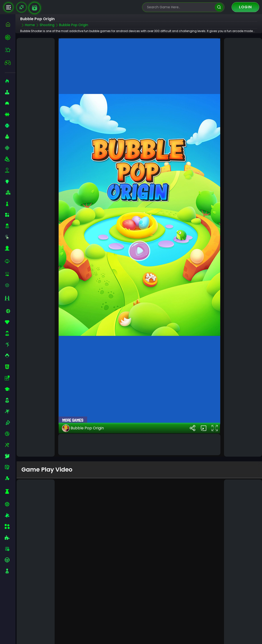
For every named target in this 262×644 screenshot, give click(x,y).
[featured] (10, 50)
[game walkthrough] (35, 8)
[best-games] (10, 37)
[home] (10, 24)
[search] (219, 7)
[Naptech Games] (21, 7)
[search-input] (180, 7)
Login (245, 7)
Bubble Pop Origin (83, 425)
